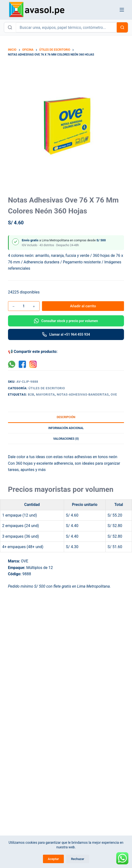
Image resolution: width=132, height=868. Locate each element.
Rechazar (78, 859)
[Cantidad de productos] (24, 306)
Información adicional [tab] (66, 428)
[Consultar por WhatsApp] (66, 321)
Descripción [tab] (66, 417)
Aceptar (53, 859)
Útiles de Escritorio (47, 388)
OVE (114, 394)
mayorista (46, 394)
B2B (31, 394)
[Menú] (122, 10)
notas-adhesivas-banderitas (83, 394)
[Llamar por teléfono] (66, 334)
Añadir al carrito (83, 306)
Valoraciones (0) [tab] (66, 439)
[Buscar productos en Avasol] (66, 27)
